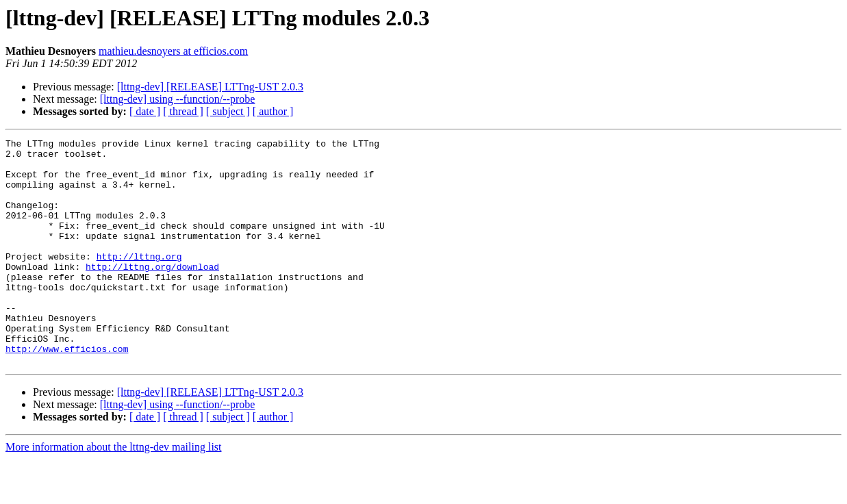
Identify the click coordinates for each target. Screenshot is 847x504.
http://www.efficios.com (67, 392)
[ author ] (273, 111)
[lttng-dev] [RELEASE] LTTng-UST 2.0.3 (210, 87)
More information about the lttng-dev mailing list (114, 492)
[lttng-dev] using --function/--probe (178, 99)
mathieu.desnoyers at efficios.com (173, 51)
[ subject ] (228, 111)
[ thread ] (183, 111)
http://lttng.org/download (152, 293)
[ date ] (145, 111)
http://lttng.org (139, 281)
